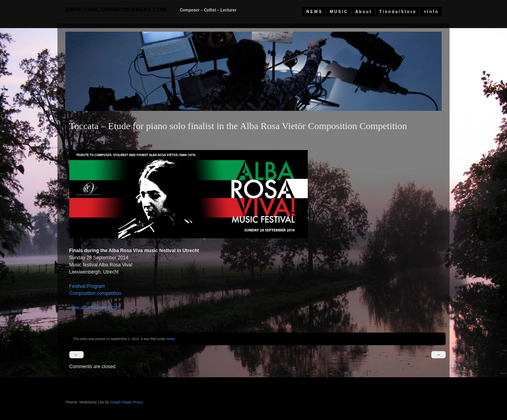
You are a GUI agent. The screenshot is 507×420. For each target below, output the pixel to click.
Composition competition (95, 293)
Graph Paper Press (126, 402)
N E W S (314, 12)
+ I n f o (431, 12)
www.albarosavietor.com (95, 308)
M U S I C (338, 12)
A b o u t (363, 12)
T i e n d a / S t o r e (397, 12)
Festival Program (87, 286)
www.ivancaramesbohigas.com (116, 10)
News (171, 339)
